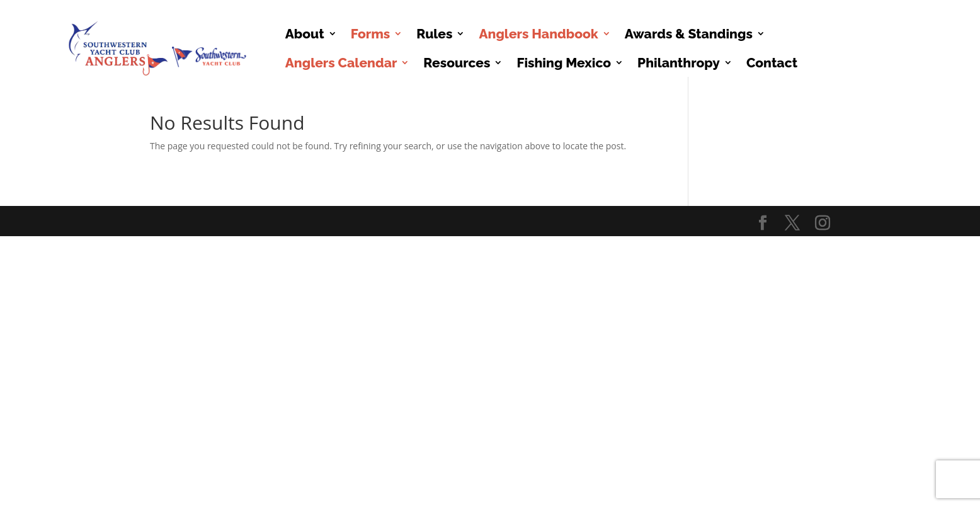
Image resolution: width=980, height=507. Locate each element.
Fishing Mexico (564, 63)
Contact (772, 63)
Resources (457, 63)
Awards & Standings (689, 34)
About (305, 34)
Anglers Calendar (341, 63)
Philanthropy (679, 63)
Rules (434, 34)
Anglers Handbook (538, 34)
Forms (371, 34)
